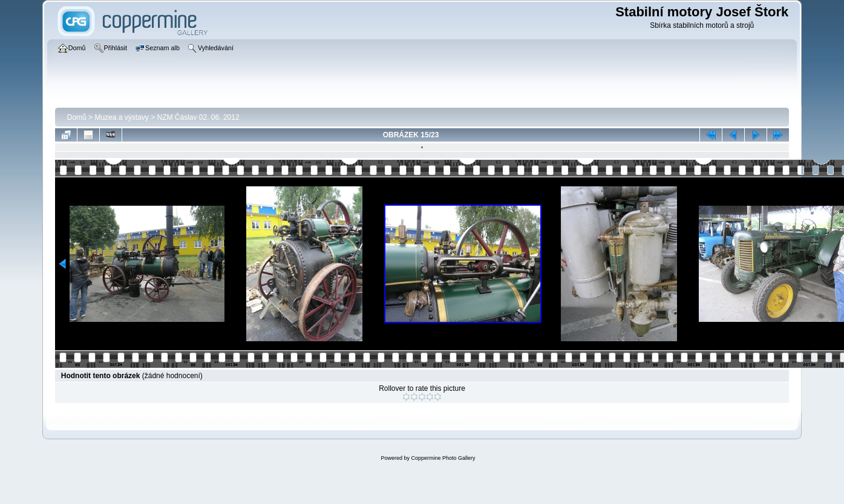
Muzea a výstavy (121, 117)
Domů (77, 117)
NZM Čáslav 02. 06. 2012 (198, 117)
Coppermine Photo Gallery (443, 458)
